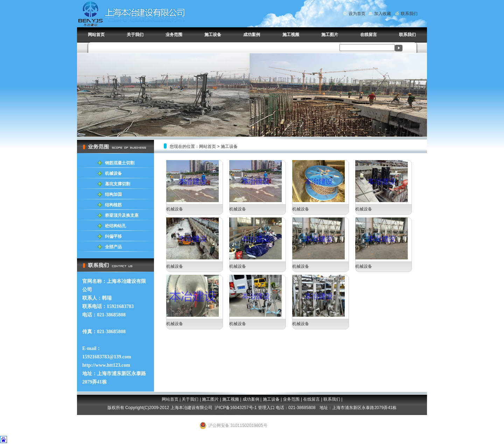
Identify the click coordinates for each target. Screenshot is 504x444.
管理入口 (266, 408)
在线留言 (369, 35)
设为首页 (354, 14)
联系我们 (406, 14)
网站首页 (96, 35)
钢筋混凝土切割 (120, 163)
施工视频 (291, 35)
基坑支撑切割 (118, 184)
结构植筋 (113, 205)
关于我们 (135, 35)
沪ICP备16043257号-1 (236, 408)
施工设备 (213, 35)
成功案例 (252, 35)
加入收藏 (380, 14)
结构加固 (113, 194)
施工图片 (330, 35)
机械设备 (113, 173)
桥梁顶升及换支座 (122, 215)
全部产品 (113, 247)
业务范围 (174, 35)
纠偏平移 (113, 236)
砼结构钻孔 (115, 226)
